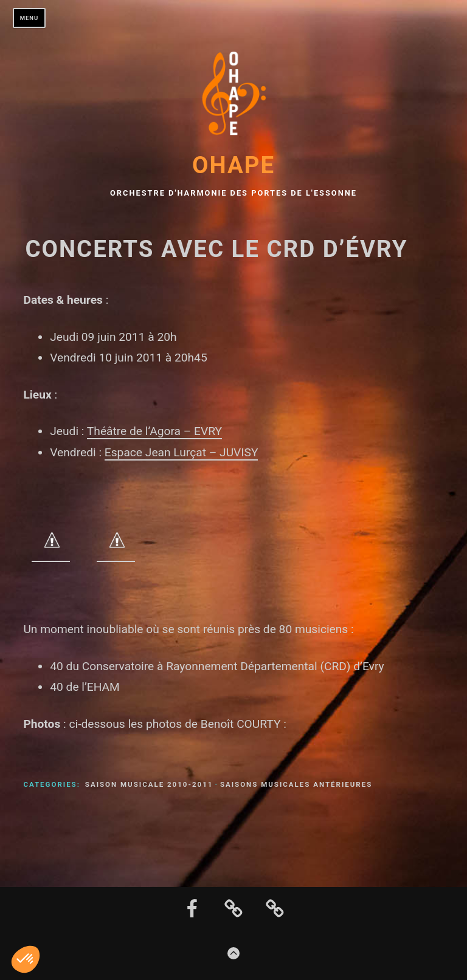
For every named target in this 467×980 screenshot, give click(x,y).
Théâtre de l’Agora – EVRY (154, 431)
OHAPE (233, 165)
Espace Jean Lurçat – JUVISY (182, 452)
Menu (29, 18)
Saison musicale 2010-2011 (149, 784)
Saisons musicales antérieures (296, 784)
